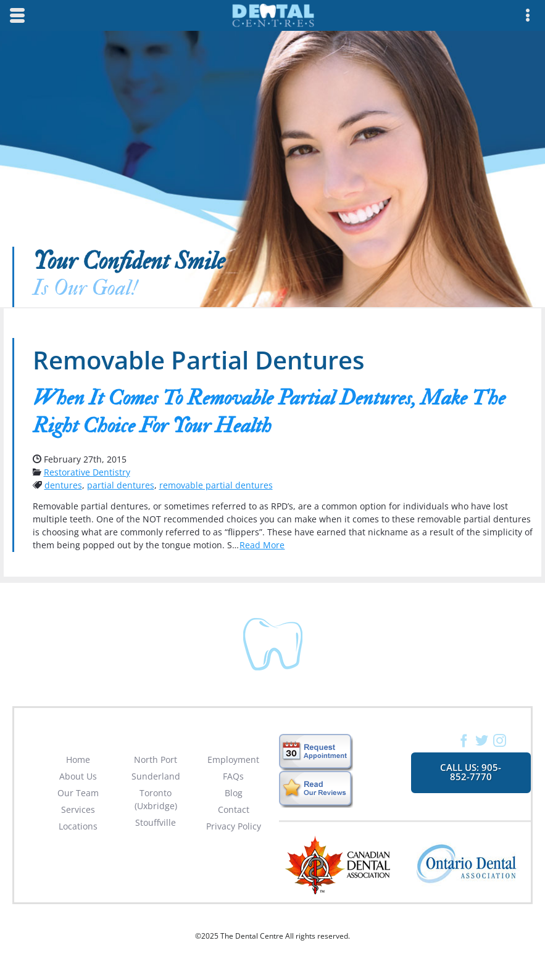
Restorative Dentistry (87, 472)
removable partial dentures (216, 485)
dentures (63, 485)
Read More (262, 545)
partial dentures (121, 485)
